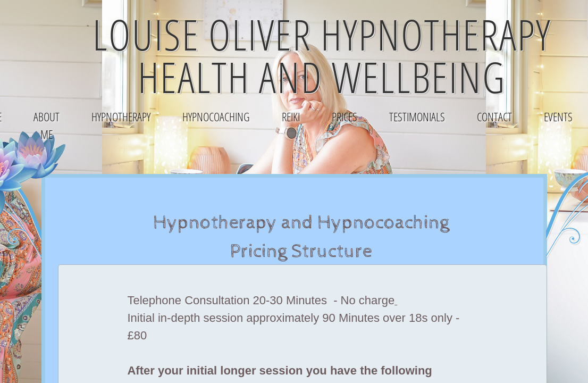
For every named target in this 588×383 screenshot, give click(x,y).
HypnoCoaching (216, 116)
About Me (47, 125)
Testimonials (417, 116)
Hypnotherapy (121, 116)
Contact (494, 116)
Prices (345, 116)
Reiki (291, 116)
